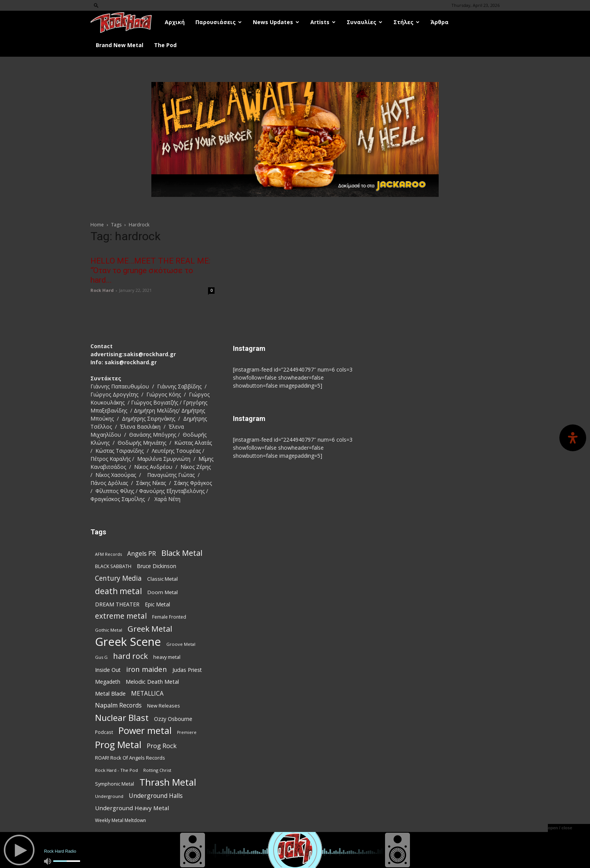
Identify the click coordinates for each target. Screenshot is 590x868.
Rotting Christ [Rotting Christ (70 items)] (157, 770)
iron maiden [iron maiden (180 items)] (147, 669)
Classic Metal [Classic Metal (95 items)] (162, 579)
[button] (96, 5)
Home (97, 225)
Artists (323, 22)
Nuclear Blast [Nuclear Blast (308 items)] (122, 718)
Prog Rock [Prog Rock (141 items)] (162, 746)
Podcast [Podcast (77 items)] (104, 732)
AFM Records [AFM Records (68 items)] (108, 554)
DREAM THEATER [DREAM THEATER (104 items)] (117, 604)
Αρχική (175, 22)
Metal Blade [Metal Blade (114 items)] (110, 693)
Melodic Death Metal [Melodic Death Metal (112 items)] (152, 681)
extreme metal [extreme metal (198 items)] (121, 616)
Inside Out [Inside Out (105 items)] (108, 670)
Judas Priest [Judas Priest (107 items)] (187, 670)
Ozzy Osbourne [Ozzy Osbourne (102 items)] (173, 719)
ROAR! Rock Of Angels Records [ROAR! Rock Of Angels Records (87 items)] (130, 758)
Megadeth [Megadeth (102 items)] (108, 682)
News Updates (276, 22)
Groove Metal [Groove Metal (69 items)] (181, 644)
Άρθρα (440, 22)
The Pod (165, 45)
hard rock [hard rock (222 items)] (130, 656)
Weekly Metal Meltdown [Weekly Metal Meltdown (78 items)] (120, 820)
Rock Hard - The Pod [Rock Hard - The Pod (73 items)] (116, 770)
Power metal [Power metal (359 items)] (145, 731)
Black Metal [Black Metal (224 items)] (182, 553)
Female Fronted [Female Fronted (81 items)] (169, 617)
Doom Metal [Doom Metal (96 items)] (163, 592)
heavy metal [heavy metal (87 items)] (167, 657)
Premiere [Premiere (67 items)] (187, 732)
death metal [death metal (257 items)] (119, 591)
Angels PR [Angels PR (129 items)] (142, 554)
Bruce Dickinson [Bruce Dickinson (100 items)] (157, 566)
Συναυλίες (365, 22)
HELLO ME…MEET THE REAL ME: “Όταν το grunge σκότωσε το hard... (150, 270)
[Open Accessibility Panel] (573, 438)
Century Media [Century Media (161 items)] (118, 578)
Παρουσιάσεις (219, 22)
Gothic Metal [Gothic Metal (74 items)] (109, 630)
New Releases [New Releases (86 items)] (164, 706)
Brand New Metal (120, 45)
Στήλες (406, 22)
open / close (560, 828)
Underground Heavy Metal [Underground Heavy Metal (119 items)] (132, 808)
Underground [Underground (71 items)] (109, 796)
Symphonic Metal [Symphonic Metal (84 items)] (115, 784)
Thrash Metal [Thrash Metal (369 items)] (168, 782)
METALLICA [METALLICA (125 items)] (147, 694)
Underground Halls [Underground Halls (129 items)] (156, 796)
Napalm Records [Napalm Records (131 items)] (118, 705)
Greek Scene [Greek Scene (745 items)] (128, 642)
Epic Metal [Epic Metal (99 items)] (157, 604)
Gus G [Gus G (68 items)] (101, 657)
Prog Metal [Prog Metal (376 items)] (118, 744)
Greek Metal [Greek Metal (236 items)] (150, 629)
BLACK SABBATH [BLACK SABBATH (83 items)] (113, 566)
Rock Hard (102, 290)
